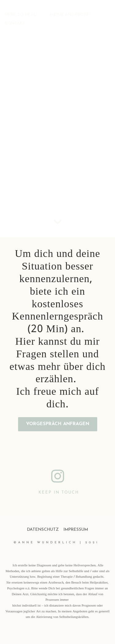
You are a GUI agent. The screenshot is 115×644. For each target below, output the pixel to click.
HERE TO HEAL (20, 15)
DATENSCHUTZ (43, 530)
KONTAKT (15, 23)
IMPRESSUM (76, 530)
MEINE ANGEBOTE (70, 15)
